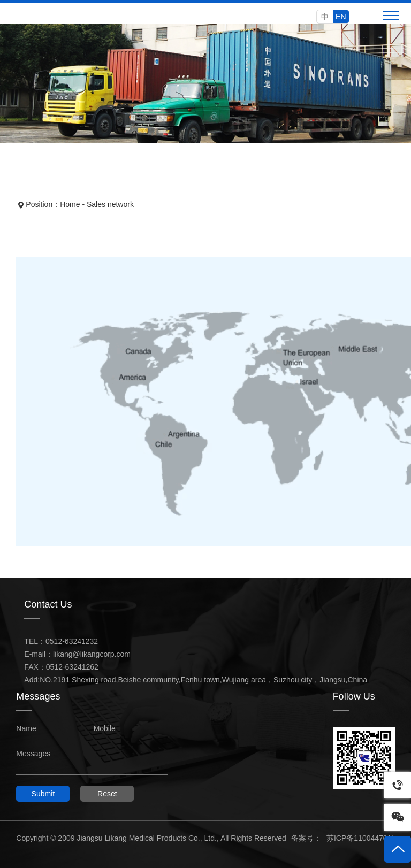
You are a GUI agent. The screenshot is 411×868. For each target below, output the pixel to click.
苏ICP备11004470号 (361, 838)
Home (70, 204)
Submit (43, 794)
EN (341, 17)
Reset (107, 794)
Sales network (110, 204)
